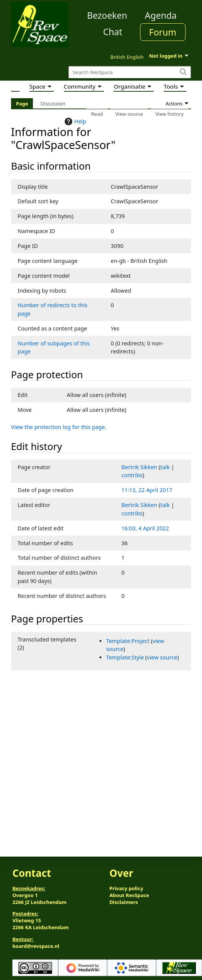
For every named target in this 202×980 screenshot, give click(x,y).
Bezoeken (107, 15)
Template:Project (128, 641)
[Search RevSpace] (130, 72)
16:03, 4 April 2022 (145, 528)
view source (162, 657)
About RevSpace (129, 895)
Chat (112, 32)
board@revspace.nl (36, 946)
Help (74, 121)
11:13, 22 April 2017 (147, 490)
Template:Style (125, 657)
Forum (163, 32)
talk (165, 467)
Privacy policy (126, 888)
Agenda (161, 15)
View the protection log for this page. (59, 427)
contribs (132, 475)
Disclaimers (124, 902)
